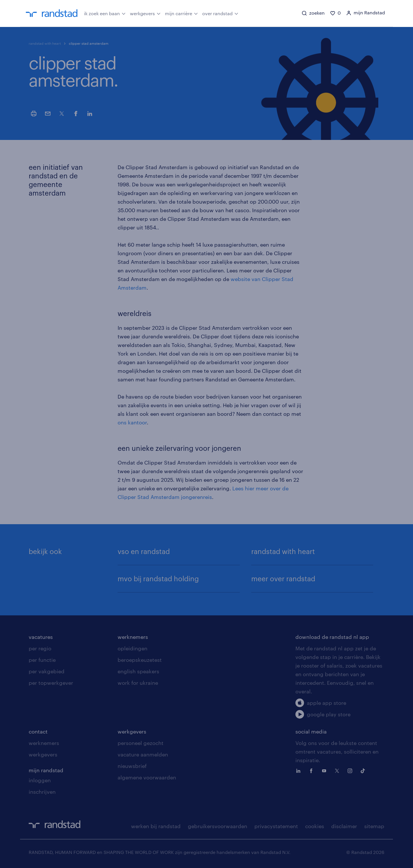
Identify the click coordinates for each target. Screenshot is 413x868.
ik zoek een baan (105, 13)
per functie (42, 660)
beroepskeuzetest (140, 660)
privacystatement (276, 826)
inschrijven (42, 792)
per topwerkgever (51, 683)
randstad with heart (45, 43)
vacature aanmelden (143, 754)
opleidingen (133, 648)
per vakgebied (47, 671)
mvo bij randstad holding (158, 579)
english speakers (138, 671)
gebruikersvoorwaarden (218, 826)
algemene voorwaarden (147, 777)
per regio (40, 648)
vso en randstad (144, 551)
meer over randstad (283, 579)
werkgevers (145, 13)
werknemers (133, 637)
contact (38, 732)
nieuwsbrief (132, 766)
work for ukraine (138, 683)
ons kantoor (132, 422)
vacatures (41, 637)
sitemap (374, 826)
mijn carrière (181, 13)
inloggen (40, 780)
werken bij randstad (156, 826)
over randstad (220, 13)
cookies (315, 826)
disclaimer (344, 826)
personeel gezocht (141, 743)
